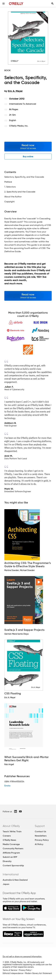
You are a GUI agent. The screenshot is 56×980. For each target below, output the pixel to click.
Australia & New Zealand (15, 880)
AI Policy (39, 844)
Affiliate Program (11, 853)
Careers (7, 836)
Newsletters (41, 836)
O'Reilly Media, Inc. (19, 126)
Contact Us (40, 831)
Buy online (28, 156)
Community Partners (13, 848)
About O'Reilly (11, 826)
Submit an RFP (10, 857)
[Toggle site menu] (4, 4)
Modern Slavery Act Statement (38, 973)
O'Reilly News (9, 840)
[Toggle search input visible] (52, 4)
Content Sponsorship (13, 865)
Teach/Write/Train (12, 831)
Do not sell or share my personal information (22, 957)
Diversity (7, 861)
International (11, 874)
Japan (6, 884)
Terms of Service (10, 970)
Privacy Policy (42, 840)
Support (40, 826)
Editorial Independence (13, 973)
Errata (7, 786)
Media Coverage (11, 844)
